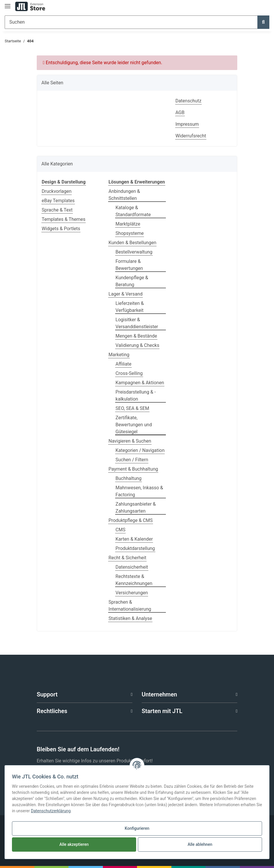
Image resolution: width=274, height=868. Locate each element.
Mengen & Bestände (136, 336)
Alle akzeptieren (74, 844)
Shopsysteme (130, 233)
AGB (180, 112)
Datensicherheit (132, 567)
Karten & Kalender (134, 539)
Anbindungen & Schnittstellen (124, 195)
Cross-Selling (129, 373)
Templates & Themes (64, 219)
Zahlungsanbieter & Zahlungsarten (136, 508)
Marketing (119, 355)
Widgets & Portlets (61, 229)
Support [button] (47, 694)
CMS (120, 530)
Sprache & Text (57, 210)
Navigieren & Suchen (130, 441)
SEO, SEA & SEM (132, 408)
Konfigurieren (137, 828)
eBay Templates (58, 201)
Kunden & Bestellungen (132, 243)
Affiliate (123, 364)
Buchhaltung (128, 478)
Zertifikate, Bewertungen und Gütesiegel (134, 425)
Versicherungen (132, 593)
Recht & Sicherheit (127, 558)
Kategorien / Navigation (140, 450)
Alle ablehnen (200, 844)
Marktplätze (128, 224)
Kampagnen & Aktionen (140, 383)
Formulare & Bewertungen (129, 265)
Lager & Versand (125, 294)
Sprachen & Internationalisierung (130, 606)
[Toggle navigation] (8, 4)
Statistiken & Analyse (130, 618)
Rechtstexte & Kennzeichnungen (134, 580)
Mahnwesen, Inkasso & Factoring (139, 491)
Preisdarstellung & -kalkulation (136, 395)
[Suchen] (131, 22)
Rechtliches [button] (52, 711)
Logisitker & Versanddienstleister (137, 323)
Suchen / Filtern (132, 460)
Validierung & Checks (137, 345)
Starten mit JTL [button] (162, 711)
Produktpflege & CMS (130, 520)
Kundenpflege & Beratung (132, 281)
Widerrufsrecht (191, 136)
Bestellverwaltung (134, 252)
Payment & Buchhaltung (133, 469)
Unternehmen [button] (159, 694)
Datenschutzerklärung (51, 811)
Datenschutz (188, 101)
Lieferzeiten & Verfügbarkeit (130, 307)
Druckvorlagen (57, 191)
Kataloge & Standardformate (133, 211)
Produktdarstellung (135, 548)
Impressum (187, 124)
